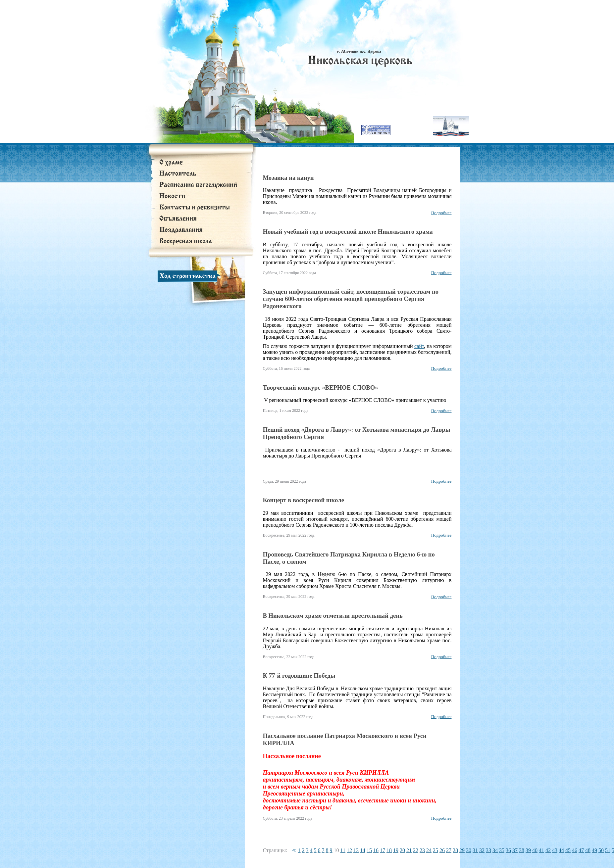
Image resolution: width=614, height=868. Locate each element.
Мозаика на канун (288, 178)
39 (528, 850)
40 (535, 850)
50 (601, 850)
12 (349, 850)
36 (508, 850)
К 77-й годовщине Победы (299, 675)
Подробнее (441, 213)
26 (442, 850)
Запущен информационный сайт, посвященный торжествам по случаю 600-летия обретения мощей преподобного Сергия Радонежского (351, 299)
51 (608, 850)
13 (356, 850)
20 (402, 850)
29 (462, 850)
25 (435, 850)
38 (522, 850)
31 (475, 850)
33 (488, 850)
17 (383, 850)
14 (363, 850)
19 (396, 850)
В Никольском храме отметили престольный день (333, 616)
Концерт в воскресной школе (304, 500)
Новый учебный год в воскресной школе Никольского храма (348, 232)
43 (555, 850)
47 (581, 850)
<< (293, 850)
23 (422, 850)
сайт (419, 346)
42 (548, 850)
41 (541, 850)
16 (376, 850)
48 (588, 850)
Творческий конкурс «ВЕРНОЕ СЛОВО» (321, 387)
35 (502, 850)
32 (482, 850)
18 (389, 850)
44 (561, 850)
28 (455, 850)
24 (429, 850)
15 (369, 850)
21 (409, 850)
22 (416, 850)
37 (515, 850)
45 (568, 850)
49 (594, 850)
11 (343, 850)
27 (449, 850)
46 (575, 850)
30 (469, 850)
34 (495, 850)
